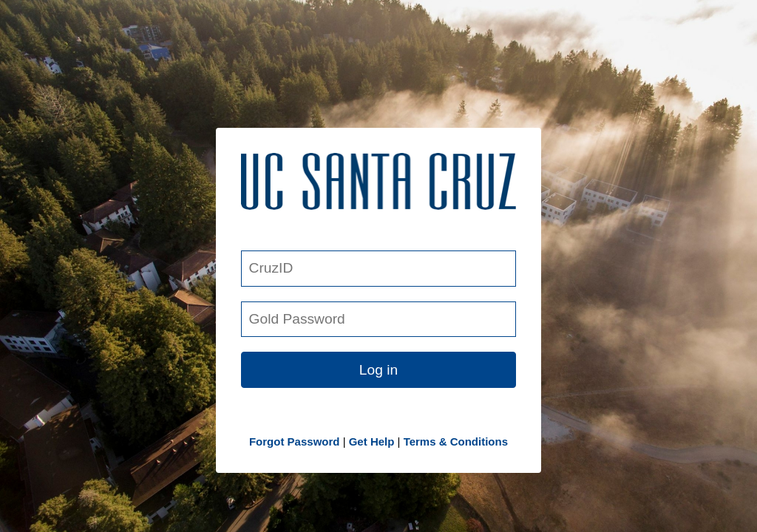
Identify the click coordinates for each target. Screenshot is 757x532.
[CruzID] (378, 269)
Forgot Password (295, 441)
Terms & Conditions (456, 441)
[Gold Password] (378, 320)
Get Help (372, 441)
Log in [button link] (378, 370)
